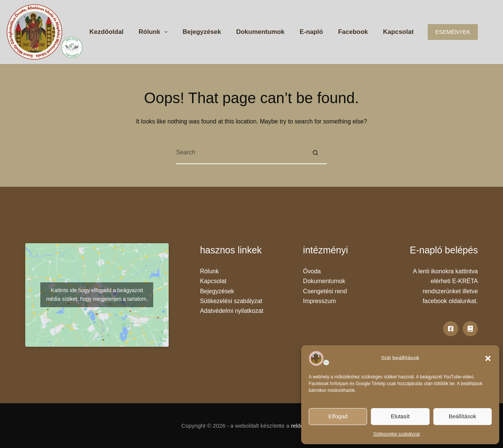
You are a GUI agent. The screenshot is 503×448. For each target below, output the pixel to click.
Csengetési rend (325, 291)
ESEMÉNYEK (453, 32)
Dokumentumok (260, 32)
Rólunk (155, 32)
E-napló (311, 32)
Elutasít (400, 416)
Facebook (353, 32)
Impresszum (319, 301)
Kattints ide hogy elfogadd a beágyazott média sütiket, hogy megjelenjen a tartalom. (97, 295)
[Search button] (316, 153)
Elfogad (338, 416)
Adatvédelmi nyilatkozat (232, 311)
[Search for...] (240, 153)
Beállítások (463, 416)
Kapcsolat (398, 32)
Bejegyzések (202, 32)
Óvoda (312, 271)
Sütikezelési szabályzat (396, 434)
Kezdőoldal (106, 32)
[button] (488, 358)
